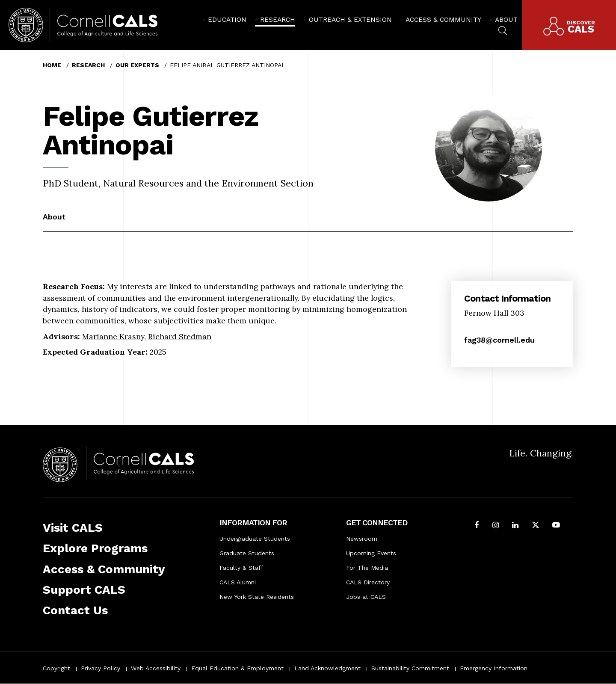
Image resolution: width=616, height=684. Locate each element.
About (506, 19)
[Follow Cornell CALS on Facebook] (477, 526)
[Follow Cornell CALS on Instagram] (496, 526)
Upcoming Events (371, 553)
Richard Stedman (180, 336)
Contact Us (75, 610)
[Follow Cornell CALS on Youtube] (556, 526)
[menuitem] (225, 19)
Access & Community (443, 19)
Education (227, 19)
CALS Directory (368, 582)
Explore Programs (95, 548)
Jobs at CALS (366, 597)
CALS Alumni (238, 582)
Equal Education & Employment (237, 668)
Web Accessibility (156, 668)
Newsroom (362, 539)
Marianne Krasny (113, 336)
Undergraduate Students (255, 539)
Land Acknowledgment (327, 668)
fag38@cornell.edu (499, 340)
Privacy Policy (101, 668)
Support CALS (84, 590)
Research (278, 19)
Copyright (56, 668)
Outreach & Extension (350, 19)
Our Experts (137, 65)
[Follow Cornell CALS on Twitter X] (536, 526)
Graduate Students (247, 553)
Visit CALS (73, 528)
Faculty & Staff (241, 568)
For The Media (367, 568)
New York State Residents (257, 597)
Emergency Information (494, 668)
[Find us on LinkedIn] (515, 526)
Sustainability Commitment (410, 668)
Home (52, 65)
